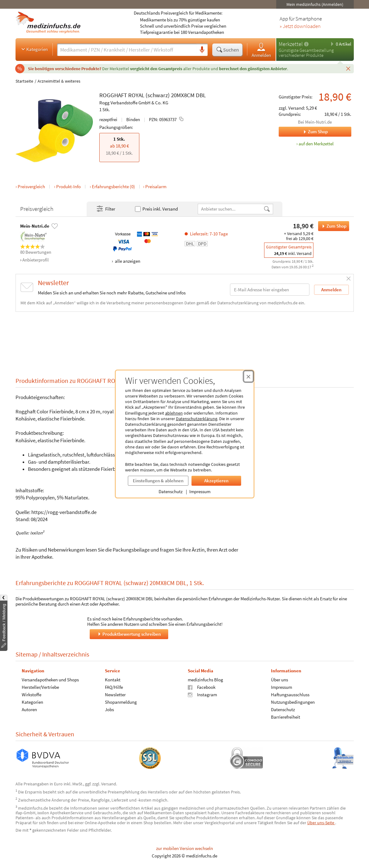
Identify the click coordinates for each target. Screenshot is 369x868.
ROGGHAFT (113, 95)
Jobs (109, 709)
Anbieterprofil (36, 260)
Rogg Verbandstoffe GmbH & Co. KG (134, 103)
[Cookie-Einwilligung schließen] (248, 376)
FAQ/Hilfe (114, 687)
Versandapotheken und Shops (50, 680)
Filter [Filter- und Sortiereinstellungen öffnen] (106, 209)
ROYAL (136, 95)
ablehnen (174, 413)
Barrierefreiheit (285, 717)
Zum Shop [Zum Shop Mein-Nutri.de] (303, 132)
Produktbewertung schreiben (129, 634)
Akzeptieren (216, 481)
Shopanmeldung (121, 702)
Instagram (202, 695)
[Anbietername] (231, 209)
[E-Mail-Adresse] (270, 290)
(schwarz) (158, 95)
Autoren (29, 709)
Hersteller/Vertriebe (40, 687)
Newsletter (115, 695)
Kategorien (34, 49)
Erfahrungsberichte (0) (113, 186)
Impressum (200, 491)
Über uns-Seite (321, 823)
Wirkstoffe (31, 695)
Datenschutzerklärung (197, 419)
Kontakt (112, 680)
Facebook (202, 687)
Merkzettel (291, 44)
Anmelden (261, 50)
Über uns (279, 680)
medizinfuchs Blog (205, 680)
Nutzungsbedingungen (292, 702)
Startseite (24, 81)
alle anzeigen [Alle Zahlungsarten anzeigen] (127, 261)
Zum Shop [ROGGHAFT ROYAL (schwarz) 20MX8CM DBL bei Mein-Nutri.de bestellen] (332, 226)
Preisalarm (156, 186)
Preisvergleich (31, 186)
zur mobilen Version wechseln (184, 848)
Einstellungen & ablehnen (158, 481)
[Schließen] (348, 68)
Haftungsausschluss (290, 695)
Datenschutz (171, 491)
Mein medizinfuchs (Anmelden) (315, 4)
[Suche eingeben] (127, 50)
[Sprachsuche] (202, 50)
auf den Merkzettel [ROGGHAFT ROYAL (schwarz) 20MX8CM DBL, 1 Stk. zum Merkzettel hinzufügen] (316, 144)
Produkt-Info (68, 186)
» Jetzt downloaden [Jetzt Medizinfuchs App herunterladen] (300, 26)
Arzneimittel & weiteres (59, 81)
